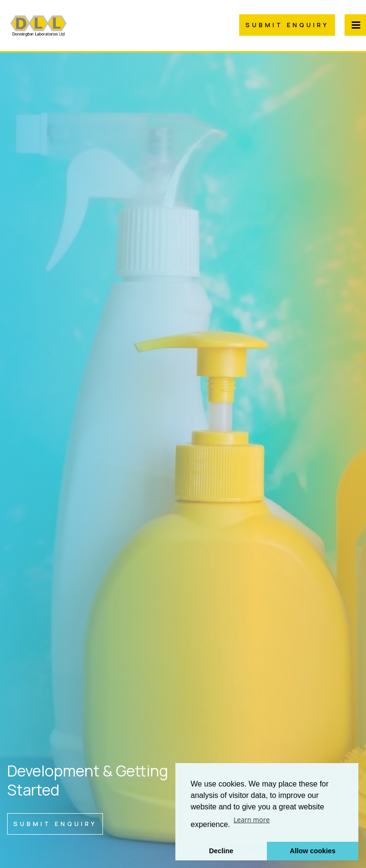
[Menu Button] (355, 25)
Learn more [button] (252, 820)
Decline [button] (221, 851)
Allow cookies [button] (313, 851)
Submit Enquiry (287, 25)
